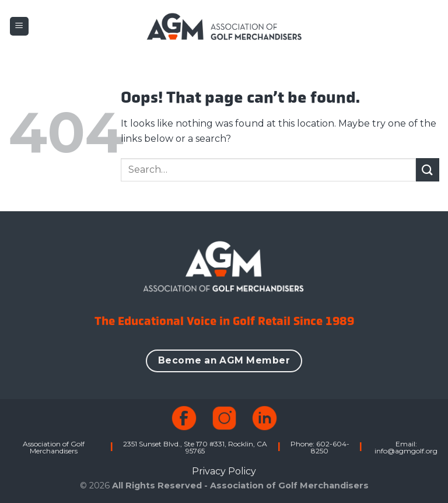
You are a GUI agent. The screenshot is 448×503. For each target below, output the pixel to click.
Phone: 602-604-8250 (320, 447)
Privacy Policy (224, 471)
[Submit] (428, 170)
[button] (19, 27)
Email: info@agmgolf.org (406, 447)
